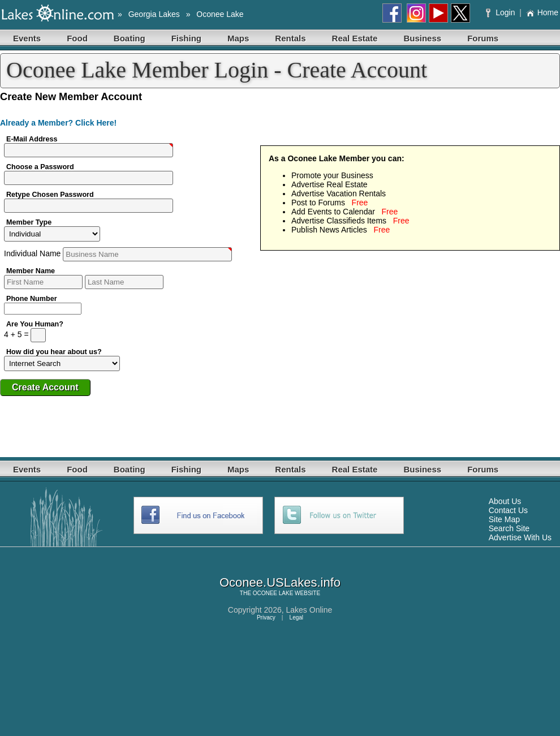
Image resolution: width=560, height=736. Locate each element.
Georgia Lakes (154, 14)
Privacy (266, 617)
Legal (296, 617)
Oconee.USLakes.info (280, 582)
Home (542, 12)
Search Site (509, 528)
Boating (130, 38)
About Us (505, 501)
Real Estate (355, 38)
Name (118, 253)
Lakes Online (309, 610)
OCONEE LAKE (273, 593)
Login (501, 12)
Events (27, 38)
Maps (238, 38)
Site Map (504, 519)
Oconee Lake (220, 14)
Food (77, 38)
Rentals (290, 38)
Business (422, 38)
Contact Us (508, 510)
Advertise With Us (520, 537)
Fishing (186, 38)
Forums (483, 38)
